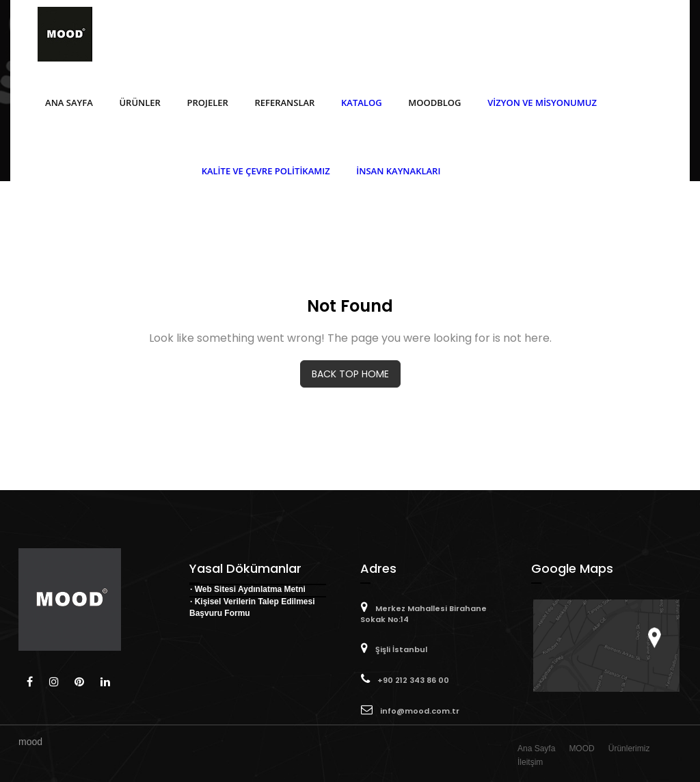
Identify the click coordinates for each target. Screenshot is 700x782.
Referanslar (284, 103)
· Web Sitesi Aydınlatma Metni (248, 589)
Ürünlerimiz (629, 749)
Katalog (362, 103)
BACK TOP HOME (350, 374)
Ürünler (139, 103)
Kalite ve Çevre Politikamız (266, 171)
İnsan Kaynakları (398, 171)
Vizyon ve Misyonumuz (542, 103)
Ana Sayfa (69, 103)
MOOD (581, 749)
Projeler (208, 103)
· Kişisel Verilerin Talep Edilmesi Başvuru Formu (252, 607)
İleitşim (530, 762)
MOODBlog (434, 103)
